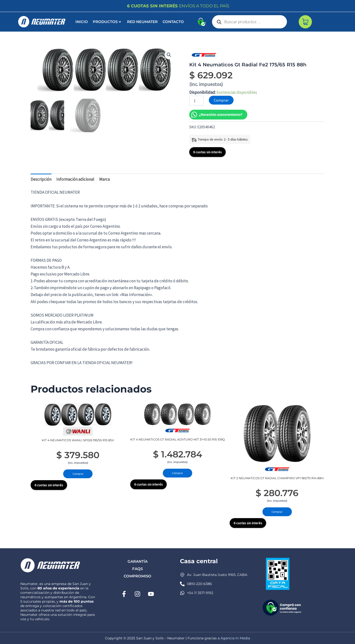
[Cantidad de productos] (196, 101)
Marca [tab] (104, 179)
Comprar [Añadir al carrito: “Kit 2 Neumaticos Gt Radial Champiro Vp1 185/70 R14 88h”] (277, 512)
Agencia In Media (235, 638)
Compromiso (137, 576)
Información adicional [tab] (75, 179)
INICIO (82, 22)
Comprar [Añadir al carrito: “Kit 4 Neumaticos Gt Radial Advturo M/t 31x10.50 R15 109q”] (177, 474)
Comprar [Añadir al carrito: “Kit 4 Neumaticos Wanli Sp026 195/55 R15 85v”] (78, 474)
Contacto (173, 22)
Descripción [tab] (41, 179)
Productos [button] (107, 22)
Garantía (138, 561)
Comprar (221, 100)
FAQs (137, 569)
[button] (169, 55)
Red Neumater (142, 22)
